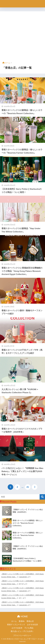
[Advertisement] (22, 37)
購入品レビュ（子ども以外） (22, 631)
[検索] (42, 497)
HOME (22, 616)
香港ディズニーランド (16, 625)
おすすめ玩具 (33, 625)
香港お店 (30, 621)
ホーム (14, 621)
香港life (22, 621)
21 (28, 487)
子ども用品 (29, 628)
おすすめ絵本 (17, 628)
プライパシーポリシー (22, 635)
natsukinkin (23, 577)
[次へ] (35, 487)
